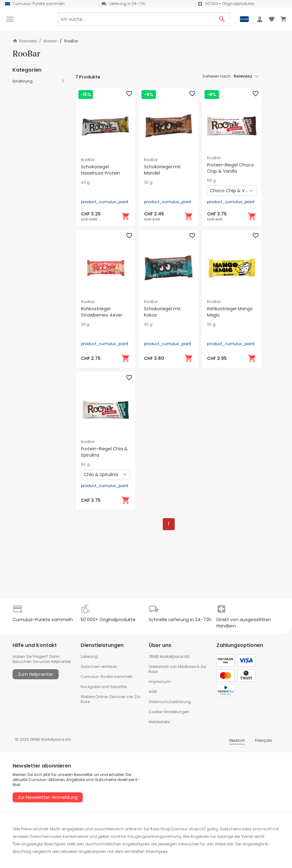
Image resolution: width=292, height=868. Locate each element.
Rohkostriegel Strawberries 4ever (102, 312)
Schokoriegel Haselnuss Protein (101, 170)
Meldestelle (159, 722)
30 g (148, 182)
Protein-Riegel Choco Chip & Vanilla (230, 168)
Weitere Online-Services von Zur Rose (111, 699)
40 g (85, 182)
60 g (211, 181)
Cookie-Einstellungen (169, 712)
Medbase (187, 667)
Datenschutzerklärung (170, 702)
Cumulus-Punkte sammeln (107, 677)
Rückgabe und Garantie (104, 687)
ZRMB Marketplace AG (169, 656)
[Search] (136, 19)
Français (263, 740)
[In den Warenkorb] (126, 216)
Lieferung (89, 656)
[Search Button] (222, 19)
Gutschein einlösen (99, 667)
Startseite (25, 41)
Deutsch (237, 740)
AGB (153, 692)
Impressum (160, 682)
